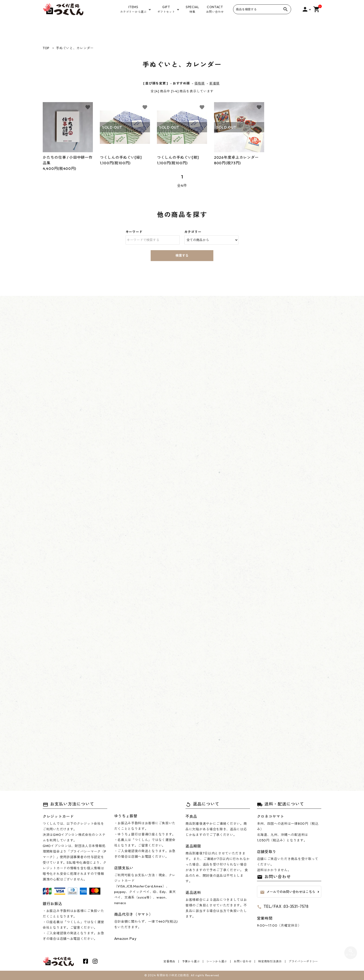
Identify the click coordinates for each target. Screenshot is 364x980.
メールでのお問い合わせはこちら (288, 892)
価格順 (200, 83)
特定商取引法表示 (270, 961)
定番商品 (169, 961)
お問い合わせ (243, 961)
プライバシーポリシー (303, 961)
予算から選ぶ (191, 961)
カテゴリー (193, 232)
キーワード (134, 232)
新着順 (214, 83)
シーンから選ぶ (217, 961)
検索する (182, 256)
